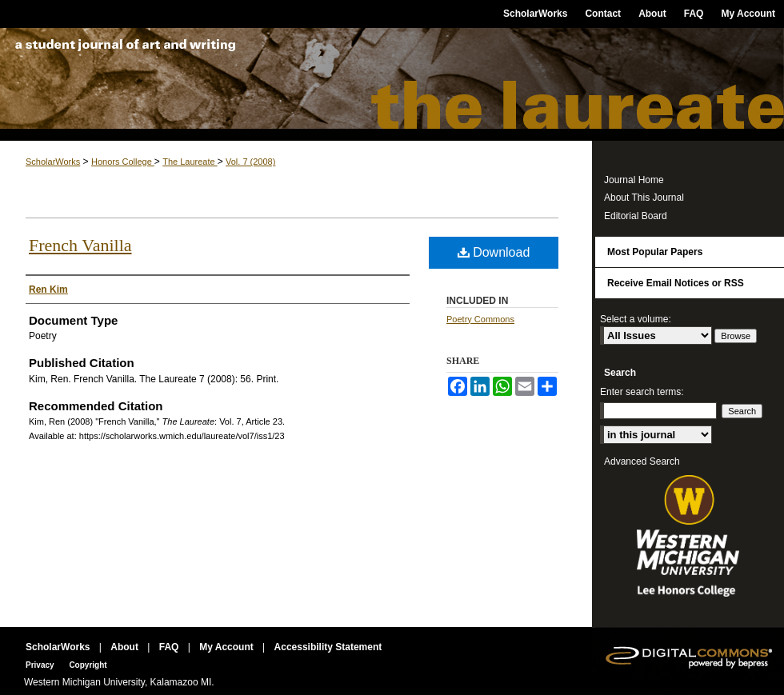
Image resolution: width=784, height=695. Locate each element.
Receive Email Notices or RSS (676, 283)
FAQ (170, 647)
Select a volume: (636, 319)
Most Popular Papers (655, 252)
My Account (228, 647)
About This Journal (644, 198)
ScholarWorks (53, 162)
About (126, 647)
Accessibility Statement (328, 647)
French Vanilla (80, 245)
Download (494, 252)
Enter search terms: (642, 392)
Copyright (88, 665)
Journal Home (634, 180)
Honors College (123, 162)
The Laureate (392, 84)
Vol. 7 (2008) (250, 162)
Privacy (41, 665)
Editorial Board (636, 216)
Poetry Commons (480, 319)
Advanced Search (642, 461)
